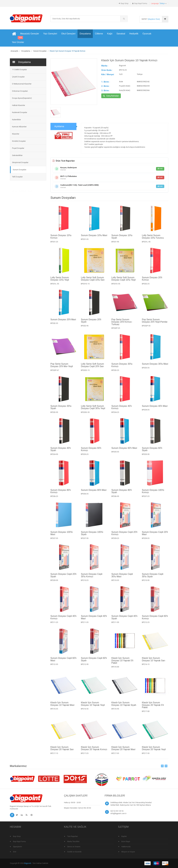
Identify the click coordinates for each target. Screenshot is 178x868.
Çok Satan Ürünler (19, 211)
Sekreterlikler (17, 155)
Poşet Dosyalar (18, 148)
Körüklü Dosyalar (19, 141)
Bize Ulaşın (126, 842)
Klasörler (16, 134)
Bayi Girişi (125, 3)
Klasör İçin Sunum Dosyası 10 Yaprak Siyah (124, 707)
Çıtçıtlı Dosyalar (18, 77)
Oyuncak (147, 34)
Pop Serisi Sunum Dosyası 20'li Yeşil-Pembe (155, 323)
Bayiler (124, 836)
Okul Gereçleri (68, 34)
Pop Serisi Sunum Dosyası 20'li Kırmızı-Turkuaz (122, 325)
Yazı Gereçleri (50, 34)
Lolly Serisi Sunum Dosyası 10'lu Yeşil (60, 281)
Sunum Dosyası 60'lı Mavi (124, 451)
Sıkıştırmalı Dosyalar (20, 162)
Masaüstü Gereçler (30, 34)
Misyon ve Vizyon (128, 852)
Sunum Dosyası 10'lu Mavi (94, 238)
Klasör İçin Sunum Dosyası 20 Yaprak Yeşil (154, 751)
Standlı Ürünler (17, 217)
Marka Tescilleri (73, 842)
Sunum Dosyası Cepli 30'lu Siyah (153, 578)
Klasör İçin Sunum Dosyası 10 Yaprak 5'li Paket (122, 663)
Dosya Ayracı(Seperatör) (22, 98)
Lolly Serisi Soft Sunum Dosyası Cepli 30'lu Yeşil (93, 410)
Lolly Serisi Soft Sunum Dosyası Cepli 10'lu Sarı (93, 281)
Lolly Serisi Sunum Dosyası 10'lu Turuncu (153, 239)
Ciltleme (99, 34)
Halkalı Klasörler (19, 105)
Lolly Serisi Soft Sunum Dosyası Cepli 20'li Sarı (92, 368)
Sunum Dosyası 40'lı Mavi (155, 409)
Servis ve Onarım (74, 847)
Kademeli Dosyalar (20, 112)
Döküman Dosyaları (20, 91)
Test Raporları (73, 836)
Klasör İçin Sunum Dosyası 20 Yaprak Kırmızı (94, 751)
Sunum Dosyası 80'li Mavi (94, 493)
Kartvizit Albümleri (19, 127)
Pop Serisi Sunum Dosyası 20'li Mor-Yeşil (62, 368)
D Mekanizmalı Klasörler (22, 84)
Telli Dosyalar (17, 177)
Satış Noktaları (111, 96)
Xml (15, 852)
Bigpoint (28, 863)
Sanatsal (121, 34)
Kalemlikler (16, 120)
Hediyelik (134, 34)
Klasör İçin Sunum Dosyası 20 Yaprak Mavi (123, 751)
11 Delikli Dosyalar (19, 70)
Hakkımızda (126, 847)
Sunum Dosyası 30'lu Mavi (155, 367)
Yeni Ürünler (18, 41)
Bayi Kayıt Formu (141, 3)
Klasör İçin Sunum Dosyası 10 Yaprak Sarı (154, 662)
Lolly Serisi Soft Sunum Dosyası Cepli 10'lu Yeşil (124, 281)
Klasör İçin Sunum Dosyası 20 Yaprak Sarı (62, 751)
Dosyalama (85, 34)
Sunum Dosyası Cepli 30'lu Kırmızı (92, 578)
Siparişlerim (18, 847)
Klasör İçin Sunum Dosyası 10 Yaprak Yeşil (93, 707)
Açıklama (59, 129)
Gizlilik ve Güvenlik (74, 852)
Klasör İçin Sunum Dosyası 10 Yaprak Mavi (62, 707)
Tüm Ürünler (16, 200)
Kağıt (110, 34)
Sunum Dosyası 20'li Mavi (63, 322)
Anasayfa (14, 51)
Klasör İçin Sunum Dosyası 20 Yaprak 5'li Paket (153, 708)
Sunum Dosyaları (40, 51)
